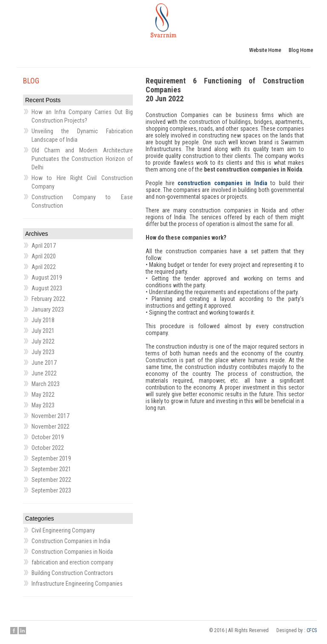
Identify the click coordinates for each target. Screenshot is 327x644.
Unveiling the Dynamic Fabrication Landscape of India (82, 135)
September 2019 (51, 458)
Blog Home (301, 50)
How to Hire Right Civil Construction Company (82, 182)
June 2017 (44, 363)
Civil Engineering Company (63, 530)
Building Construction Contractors (72, 573)
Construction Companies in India (71, 541)
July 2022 (43, 341)
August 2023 (47, 288)
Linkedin (22, 630)
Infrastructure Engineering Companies (77, 584)
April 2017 (44, 246)
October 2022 (48, 448)
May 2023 (43, 405)
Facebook (14, 630)
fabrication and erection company (72, 562)
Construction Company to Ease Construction (82, 201)
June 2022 (44, 373)
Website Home (265, 50)
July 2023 (43, 352)
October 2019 (48, 437)
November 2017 (50, 416)
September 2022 (51, 480)
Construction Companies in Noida (72, 552)
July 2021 (43, 331)
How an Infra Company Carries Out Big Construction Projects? (82, 116)
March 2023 (46, 384)
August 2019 (47, 278)
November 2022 (50, 426)
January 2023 (48, 309)
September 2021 (51, 469)
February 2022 (48, 299)
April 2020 (44, 256)
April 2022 (44, 267)
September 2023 (51, 490)
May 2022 (43, 395)
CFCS (312, 630)
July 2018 (43, 320)
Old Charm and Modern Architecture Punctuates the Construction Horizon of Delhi (82, 159)
